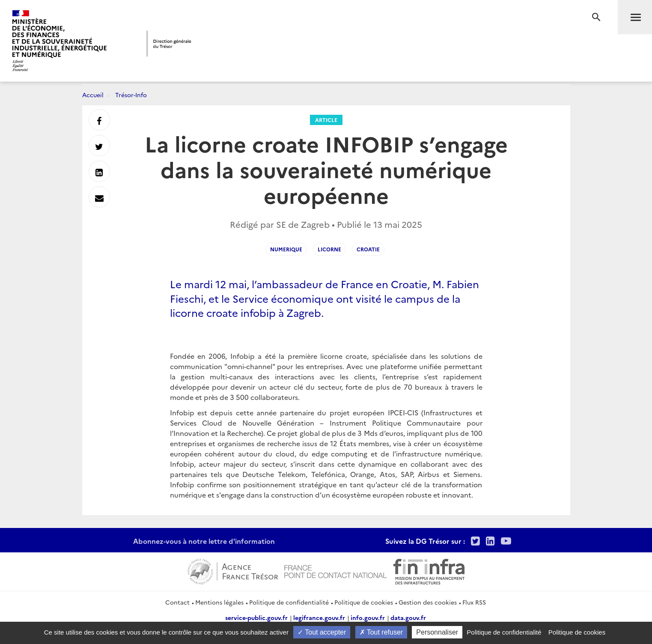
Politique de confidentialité (289, 602)
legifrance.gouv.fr (319, 617)
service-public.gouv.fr (256, 617)
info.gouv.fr (368, 617)
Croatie (368, 249)
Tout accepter (322, 632)
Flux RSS (474, 602)
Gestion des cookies (428, 602)
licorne (329, 249)
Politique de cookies (364, 602)
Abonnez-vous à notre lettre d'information (204, 541)
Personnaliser (437, 632)
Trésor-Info (131, 95)
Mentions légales (219, 602)
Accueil (93, 95)
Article (326, 120)
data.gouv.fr (408, 617)
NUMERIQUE (286, 249)
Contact (177, 602)
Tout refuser (381, 632)
